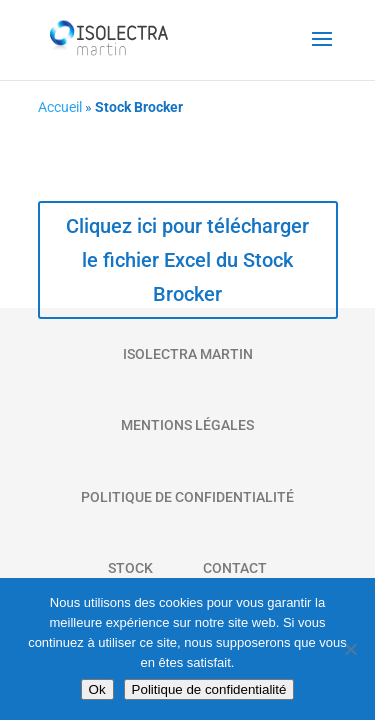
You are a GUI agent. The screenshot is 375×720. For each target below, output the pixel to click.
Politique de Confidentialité (187, 497)
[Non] (350, 649)
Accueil (60, 107)
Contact (235, 568)
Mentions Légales (187, 425)
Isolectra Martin (188, 354)
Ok (97, 689)
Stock (130, 568)
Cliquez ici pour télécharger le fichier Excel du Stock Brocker (187, 260)
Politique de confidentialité (209, 689)
